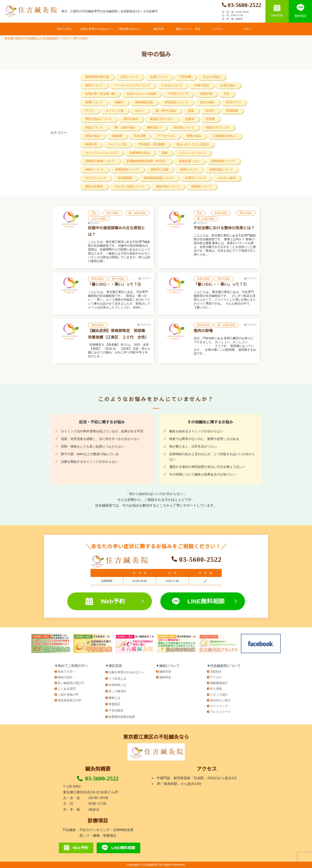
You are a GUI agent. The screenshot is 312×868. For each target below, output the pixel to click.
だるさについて (172, 85)
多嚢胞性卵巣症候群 (122, 717)
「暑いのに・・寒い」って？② (115, 284)
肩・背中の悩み (166, 111)
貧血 (191, 111)
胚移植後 (232, 111)
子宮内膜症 (116, 710)
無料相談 (300, 11)
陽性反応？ (154, 127)
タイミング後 (115, 111)
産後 (165, 153)
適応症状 (159, 29)
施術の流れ (65, 677)
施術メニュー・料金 (188, 29)
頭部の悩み (93, 136)
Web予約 (277, 11)
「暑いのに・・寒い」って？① (220, 284)
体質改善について (127, 169)
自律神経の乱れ (140, 153)
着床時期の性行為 (97, 77)
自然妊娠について (221, 169)
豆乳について (129, 77)
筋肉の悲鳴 (203, 331)
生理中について (196, 178)
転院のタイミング (218, 127)
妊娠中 (119, 102)
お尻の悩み (228, 85)
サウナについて (96, 178)
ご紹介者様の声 (68, 695)
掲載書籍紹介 (219, 683)
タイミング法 (118, 144)
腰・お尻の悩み (125, 127)
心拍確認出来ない (225, 136)
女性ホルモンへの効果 (141, 94)
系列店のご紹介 (220, 700)
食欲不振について (168, 186)
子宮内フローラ (178, 94)
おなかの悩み (212, 77)
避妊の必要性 (94, 186)
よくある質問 (67, 689)
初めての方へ (65, 29)
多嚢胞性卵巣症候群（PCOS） (147, 161)
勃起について (94, 127)
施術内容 (165, 672)
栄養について (94, 102)
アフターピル (166, 136)
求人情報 (216, 689)
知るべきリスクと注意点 (193, 144)
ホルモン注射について (129, 186)
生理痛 (210, 119)
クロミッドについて (193, 153)
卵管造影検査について (159, 178)
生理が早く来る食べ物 (100, 94)
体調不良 (91, 144)
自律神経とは (117, 685)
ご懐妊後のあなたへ (129, 29)
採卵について (189, 169)
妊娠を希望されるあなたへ (97, 29)
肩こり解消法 (117, 691)
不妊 (227, 94)
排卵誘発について (223, 161)
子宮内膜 (185, 77)
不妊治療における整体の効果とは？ (224, 228)
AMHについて (94, 169)
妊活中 (210, 111)
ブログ (247, 29)
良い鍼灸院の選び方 (71, 683)
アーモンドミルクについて (132, 85)
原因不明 (206, 94)
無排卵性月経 (144, 102)
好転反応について (176, 102)
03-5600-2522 (98, 778)
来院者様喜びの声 (70, 700)
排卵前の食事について (100, 161)
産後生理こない (189, 161)
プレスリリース (220, 712)
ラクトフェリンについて (102, 153)
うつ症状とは (117, 678)
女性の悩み (207, 102)
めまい (140, 111)
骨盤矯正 (114, 704)
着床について (94, 85)
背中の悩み (131, 119)
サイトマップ (219, 706)
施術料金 (165, 677)
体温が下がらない (162, 119)
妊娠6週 (117, 136)
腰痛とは (114, 698)
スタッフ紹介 (219, 695)
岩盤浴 (190, 119)
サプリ (90, 111)
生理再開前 (125, 178)
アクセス (217, 29)
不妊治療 (140, 136)
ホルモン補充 (227, 178)
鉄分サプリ (234, 102)
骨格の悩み (194, 136)
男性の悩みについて (99, 119)
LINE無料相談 (204, 601)
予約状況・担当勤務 (151, 144)
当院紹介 (216, 672)
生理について (159, 77)
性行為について (184, 127)
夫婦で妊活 (202, 85)
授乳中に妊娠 (159, 169)
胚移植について (202, 186)
